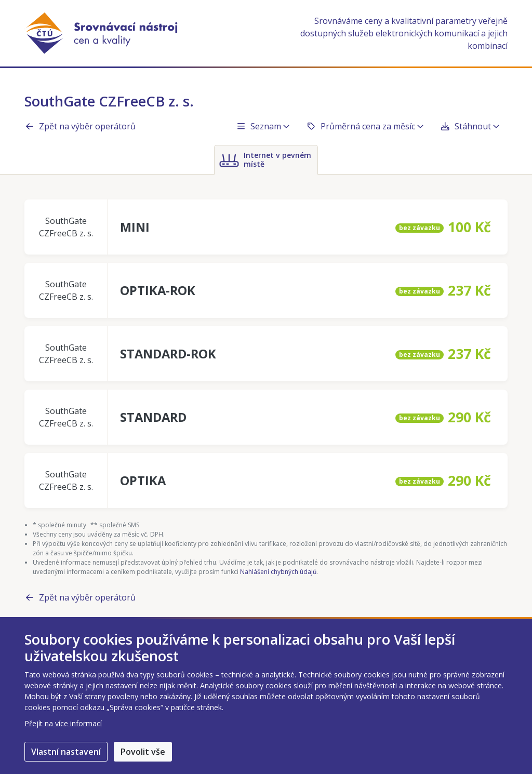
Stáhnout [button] (470, 126)
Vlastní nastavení (66, 752)
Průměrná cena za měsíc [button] (365, 126)
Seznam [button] (263, 126)
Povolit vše (143, 752)
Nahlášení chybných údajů (278, 572)
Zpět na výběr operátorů (80, 126)
